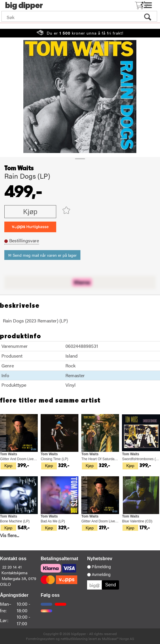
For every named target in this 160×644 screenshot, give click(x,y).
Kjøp (30, 212)
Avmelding (101, 575)
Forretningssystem (40, 639)
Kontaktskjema (14, 573)
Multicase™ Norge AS (118, 639)
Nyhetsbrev (100, 559)
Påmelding (101, 567)
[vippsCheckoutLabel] (30, 227)
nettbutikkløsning (74, 639)
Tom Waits (19, 168)
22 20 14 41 (12, 567)
